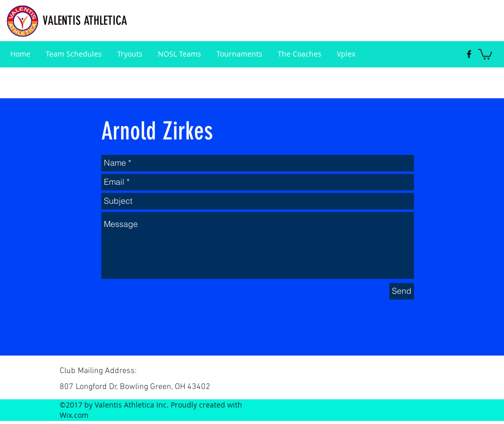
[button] (485, 54)
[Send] (402, 291)
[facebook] (469, 54)
